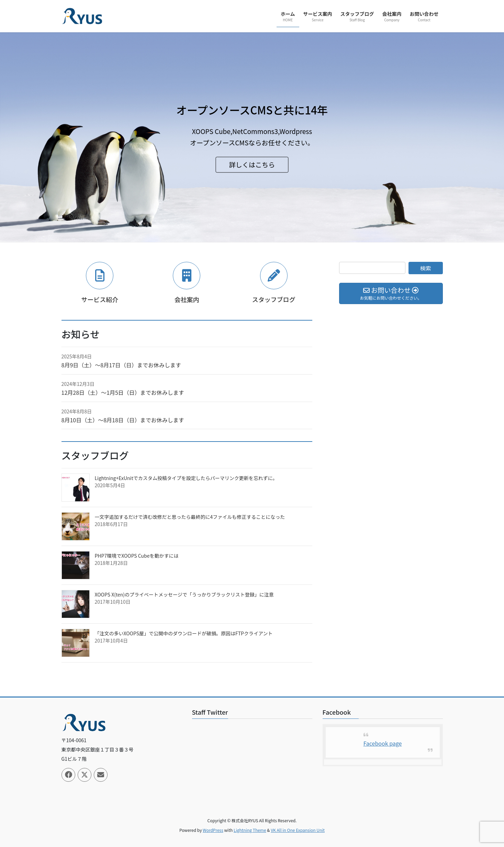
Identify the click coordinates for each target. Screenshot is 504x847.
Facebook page (383, 743)
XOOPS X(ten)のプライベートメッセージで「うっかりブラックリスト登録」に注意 (184, 594)
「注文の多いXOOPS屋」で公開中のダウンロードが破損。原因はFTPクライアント (184, 633)
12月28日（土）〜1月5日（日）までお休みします (123, 392)
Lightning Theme (250, 830)
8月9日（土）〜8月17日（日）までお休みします (121, 365)
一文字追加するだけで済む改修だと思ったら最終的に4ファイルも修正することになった (190, 517)
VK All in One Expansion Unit (298, 830)
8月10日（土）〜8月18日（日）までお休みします (123, 420)
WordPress (213, 830)
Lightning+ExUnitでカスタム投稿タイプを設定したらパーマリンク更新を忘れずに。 (186, 478)
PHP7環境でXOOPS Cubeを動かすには (137, 556)
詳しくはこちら (252, 164)
